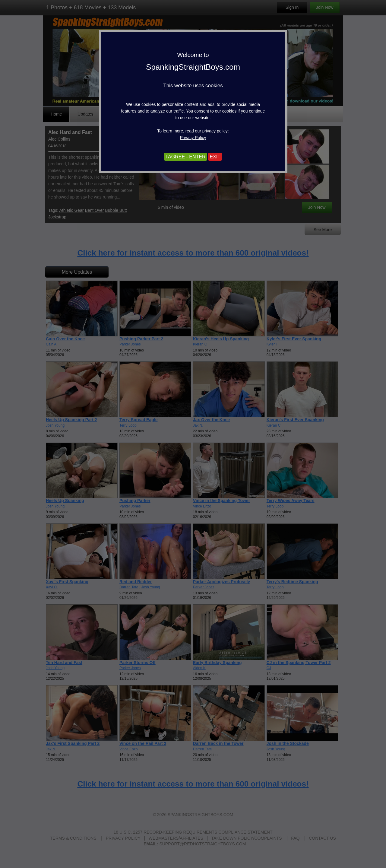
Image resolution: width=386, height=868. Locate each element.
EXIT (215, 157)
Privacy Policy (193, 138)
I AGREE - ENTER (185, 157)
